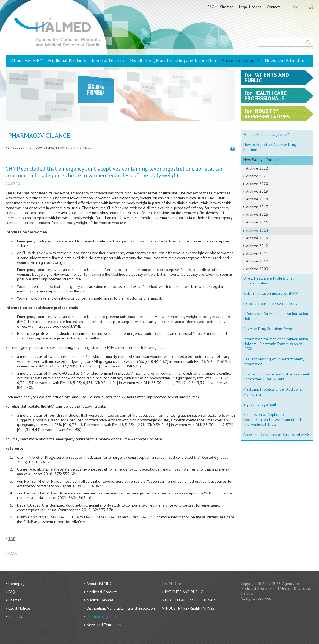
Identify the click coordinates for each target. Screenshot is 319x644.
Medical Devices (108, 61)
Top (12, 539)
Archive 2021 (257, 176)
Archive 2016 (257, 214)
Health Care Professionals (191, 600)
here (158, 439)
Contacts (274, 7)
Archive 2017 (257, 207)
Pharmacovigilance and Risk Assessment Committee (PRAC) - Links (276, 377)
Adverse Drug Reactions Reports (270, 329)
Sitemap (227, 7)
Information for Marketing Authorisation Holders (276, 316)
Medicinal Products (67, 61)
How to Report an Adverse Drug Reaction (270, 147)
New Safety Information (76, 147)
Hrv (295, 7)
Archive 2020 (257, 184)
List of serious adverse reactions (270, 303)
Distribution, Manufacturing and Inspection (173, 61)
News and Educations (286, 61)
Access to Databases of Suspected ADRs (277, 435)
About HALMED (27, 61)
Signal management (260, 404)
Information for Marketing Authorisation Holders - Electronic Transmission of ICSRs (276, 344)
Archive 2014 (257, 230)
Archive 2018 (257, 199)
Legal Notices (250, 7)
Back (13, 554)
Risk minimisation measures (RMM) (271, 293)
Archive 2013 (257, 238)
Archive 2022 (257, 168)
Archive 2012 (257, 246)
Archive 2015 (257, 222)
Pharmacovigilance (240, 61)
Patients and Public (184, 592)
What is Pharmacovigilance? (266, 134)
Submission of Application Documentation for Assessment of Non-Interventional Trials (276, 419)
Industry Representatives (190, 608)
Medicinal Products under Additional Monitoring (273, 392)
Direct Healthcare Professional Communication (269, 281)
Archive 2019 (257, 191)
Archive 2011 (257, 253)
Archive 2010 (257, 261)
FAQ (211, 7)
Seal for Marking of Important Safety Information (274, 361)
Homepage (14, 147)
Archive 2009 (257, 269)
